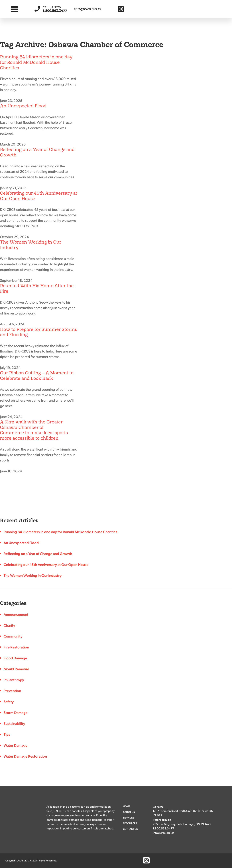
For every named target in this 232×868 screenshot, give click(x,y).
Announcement (16, 614)
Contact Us (130, 829)
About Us (129, 812)
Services (129, 817)
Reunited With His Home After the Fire (37, 288)
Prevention (12, 691)
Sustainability (14, 723)
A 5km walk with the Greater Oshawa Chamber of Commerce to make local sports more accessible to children (34, 430)
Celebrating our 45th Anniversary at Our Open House (39, 196)
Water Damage (16, 745)
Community (13, 636)
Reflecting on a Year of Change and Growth (37, 152)
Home (127, 806)
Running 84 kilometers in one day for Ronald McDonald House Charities (36, 62)
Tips (7, 734)
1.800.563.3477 (55, 9)
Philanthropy (14, 680)
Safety (9, 702)
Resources (130, 823)
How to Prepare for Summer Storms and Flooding (39, 332)
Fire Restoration (16, 647)
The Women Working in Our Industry (31, 245)
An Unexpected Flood (23, 106)
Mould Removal (16, 669)
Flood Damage (15, 658)
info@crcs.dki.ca (88, 9)
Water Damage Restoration (25, 756)
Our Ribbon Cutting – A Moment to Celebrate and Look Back (37, 376)
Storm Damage (16, 712)
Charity (9, 625)
